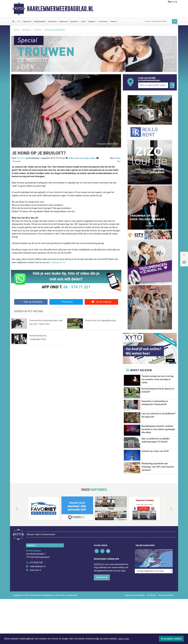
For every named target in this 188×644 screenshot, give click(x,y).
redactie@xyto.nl (38, 566)
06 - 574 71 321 (77, 287)
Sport (84, 21)
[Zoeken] (175, 21)
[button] (14, 509)
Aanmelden (102, 577)
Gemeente (52, 21)
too (81, 158)
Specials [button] (74, 21)
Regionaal (63, 21)
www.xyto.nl (35, 570)
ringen (93, 158)
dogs (86, 158)
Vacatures (103, 21)
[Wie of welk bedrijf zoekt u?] (153, 85)
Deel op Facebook (31, 302)
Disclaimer (152, 595)
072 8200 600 (36, 563)
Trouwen (37, 30)
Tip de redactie (101, 302)
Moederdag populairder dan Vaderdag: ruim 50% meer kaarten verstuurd (158, 467)
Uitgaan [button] (92, 21)
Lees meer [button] (124, 639)
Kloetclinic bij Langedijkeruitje (101, 320)
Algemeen (27, 21)
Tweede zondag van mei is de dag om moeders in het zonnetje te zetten (158, 379)
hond (77, 158)
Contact (113, 21)
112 (19, 21)
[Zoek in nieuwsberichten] (158, 21)
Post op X (66, 302)
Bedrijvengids (40, 21)
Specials (26, 30)
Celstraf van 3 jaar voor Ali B (155, 451)
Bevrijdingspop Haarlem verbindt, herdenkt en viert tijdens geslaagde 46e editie (158, 429)
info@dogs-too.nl (58, 262)
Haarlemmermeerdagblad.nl (60, 9)
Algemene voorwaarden (135, 595)
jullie (71, 158)
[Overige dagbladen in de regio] (154, 571)
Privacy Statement (166, 595)
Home (16, 30)
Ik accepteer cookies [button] (171, 639)
